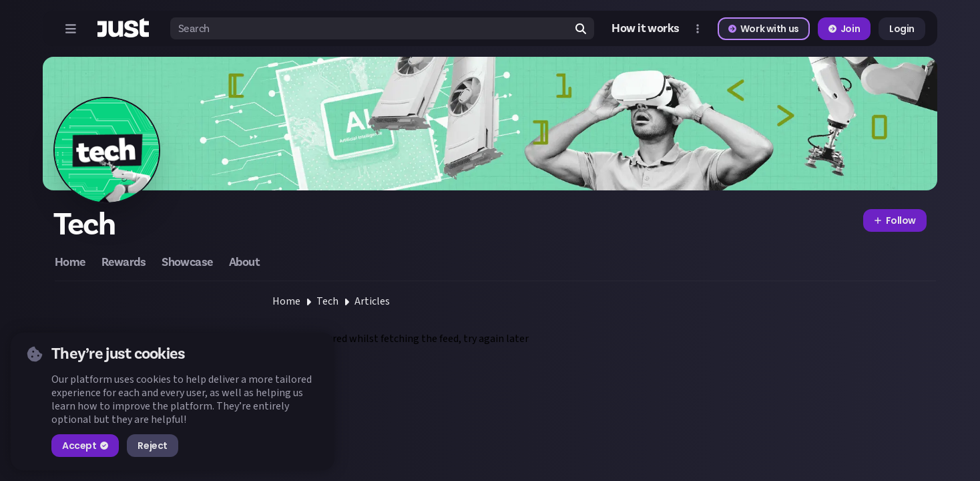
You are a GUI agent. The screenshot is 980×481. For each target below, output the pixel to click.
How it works (646, 29)
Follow (895, 220)
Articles (372, 301)
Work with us (764, 29)
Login (902, 29)
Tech (327, 301)
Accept (85, 446)
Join (844, 29)
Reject (152, 446)
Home (286, 301)
